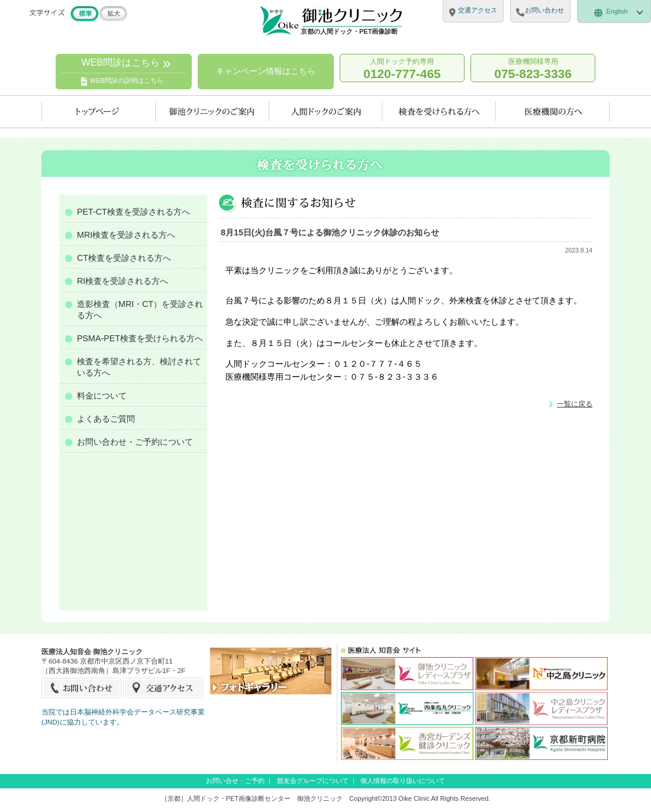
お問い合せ (82, 688)
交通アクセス (163, 688)
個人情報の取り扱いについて (403, 781)
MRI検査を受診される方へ (126, 235)
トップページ (99, 111)
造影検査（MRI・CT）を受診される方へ (140, 310)
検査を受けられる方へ (439, 111)
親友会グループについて (313, 781)
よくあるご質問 (106, 419)
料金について (102, 396)
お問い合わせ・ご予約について (135, 442)
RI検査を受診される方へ (123, 281)
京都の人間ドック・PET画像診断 (349, 31)
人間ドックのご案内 (326, 111)
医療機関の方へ (553, 111)
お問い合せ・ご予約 (235, 781)
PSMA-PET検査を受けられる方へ (140, 338)
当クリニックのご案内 (212, 111)
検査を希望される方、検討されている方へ (139, 367)
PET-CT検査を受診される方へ (133, 212)
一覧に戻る (575, 404)
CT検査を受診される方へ (124, 258)
